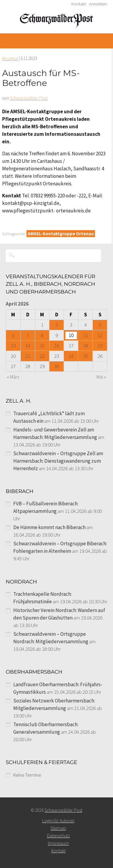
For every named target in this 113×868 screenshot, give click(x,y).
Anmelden (98, 4)
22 (42, 356)
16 (57, 346)
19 (100, 346)
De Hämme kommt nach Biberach (49, 527)
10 (71, 335)
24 (71, 356)
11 (86, 335)
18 (86, 346)
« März (13, 377)
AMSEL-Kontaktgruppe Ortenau (61, 234)
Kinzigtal (10, 58)
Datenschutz (58, 836)
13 (13, 346)
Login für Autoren (58, 821)
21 (28, 356)
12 (100, 335)
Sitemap (58, 828)
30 (57, 366)
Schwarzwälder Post (29, 98)
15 (42, 346)
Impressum (58, 843)
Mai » (101, 377)
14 (28, 346)
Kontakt (79, 4)
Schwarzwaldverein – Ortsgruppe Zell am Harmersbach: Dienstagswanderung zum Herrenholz (58, 461)
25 (86, 356)
